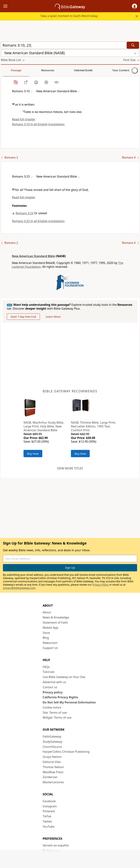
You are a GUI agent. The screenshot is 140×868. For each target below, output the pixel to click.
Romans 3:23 (25, 213)
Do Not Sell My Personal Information (69, 702)
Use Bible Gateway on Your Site (64, 677)
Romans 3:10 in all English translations (38, 124)
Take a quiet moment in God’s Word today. (69, 16)
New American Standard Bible (33, 256)
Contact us (50, 687)
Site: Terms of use (55, 713)
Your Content (72, 70)
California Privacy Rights (60, 697)
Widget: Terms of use (57, 717)
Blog (46, 638)
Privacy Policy (100, 585)
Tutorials (49, 672)
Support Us (50, 648)
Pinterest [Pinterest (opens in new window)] (49, 811)
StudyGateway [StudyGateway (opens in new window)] (52, 742)
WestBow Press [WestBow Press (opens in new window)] (53, 772)
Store (46, 633)
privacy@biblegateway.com (19, 588)
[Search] (133, 45)
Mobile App (50, 628)
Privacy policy (53, 692)
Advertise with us (54, 682)
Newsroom (50, 643)
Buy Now (33, 454)
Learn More (53, 317)
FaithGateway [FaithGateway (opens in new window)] (52, 736)
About (47, 612)
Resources (27, 70)
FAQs (46, 667)
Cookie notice (52, 707)
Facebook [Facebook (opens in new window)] (49, 801)
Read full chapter (24, 119)
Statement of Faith (55, 623)
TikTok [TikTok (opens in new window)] (47, 816)
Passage (9, 70)
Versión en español (56, 845)
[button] (135, 6)
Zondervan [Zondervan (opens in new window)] (50, 777)
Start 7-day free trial (23, 317)
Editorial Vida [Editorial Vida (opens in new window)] (52, 762)
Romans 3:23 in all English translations (38, 221)
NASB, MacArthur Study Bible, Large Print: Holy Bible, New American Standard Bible (44, 426)
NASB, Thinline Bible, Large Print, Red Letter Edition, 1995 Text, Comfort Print (93, 426)
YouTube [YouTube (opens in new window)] (49, 827)
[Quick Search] (63, 45)
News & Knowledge (56, 617)
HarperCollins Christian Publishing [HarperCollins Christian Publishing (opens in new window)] (66, 752)
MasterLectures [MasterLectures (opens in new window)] (53, 782)
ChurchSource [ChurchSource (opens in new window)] (52, 747)
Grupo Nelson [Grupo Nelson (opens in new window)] (52, 757)
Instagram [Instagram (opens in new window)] (50, 806)
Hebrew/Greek (48, 70)
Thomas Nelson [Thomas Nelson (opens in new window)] (53, 767)
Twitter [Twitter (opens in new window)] (47, 821)
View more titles (70, 468)
